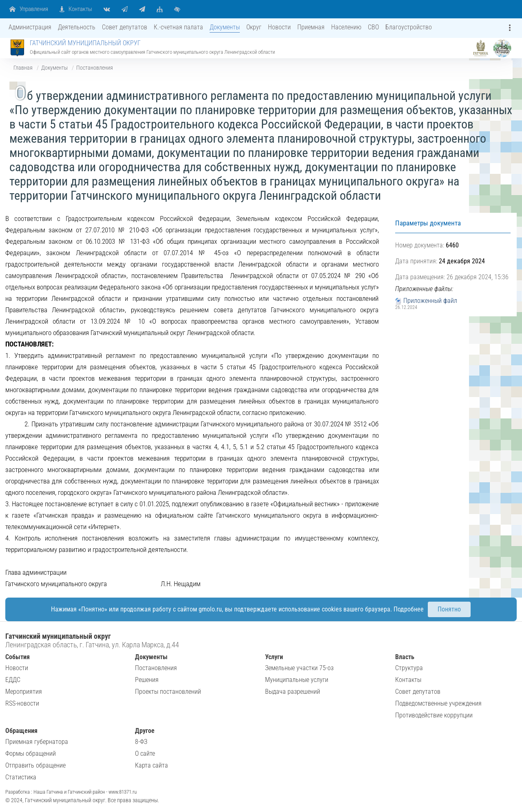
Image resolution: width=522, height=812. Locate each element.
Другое (145, 731)
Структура (409, 668)
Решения (147, 680)
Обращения (21, 731)
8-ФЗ (141, 742)
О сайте (145, 754)
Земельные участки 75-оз (299, 668)
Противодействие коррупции (434, 715)
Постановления (95, 68)
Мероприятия (24, 692)
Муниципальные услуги (297, 680)
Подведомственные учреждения (438, 703)
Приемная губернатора (37, 742)
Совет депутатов (418, 692)
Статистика (21, 777)
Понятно (449, 609)
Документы (54, 68)
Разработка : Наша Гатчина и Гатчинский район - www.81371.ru (71, 792)
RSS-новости (22, 703)
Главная (23, 68)
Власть (405, 657)
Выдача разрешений (293, 692)
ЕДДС (13, 680)
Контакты (408, 680)
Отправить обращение (35, 765)
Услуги (274, 657)
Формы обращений (31, 754)
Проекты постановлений (168, 692)
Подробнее (409, 609)
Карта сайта (152, 765)
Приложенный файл (430, 301)
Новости (17, 668)
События (18, 657)
